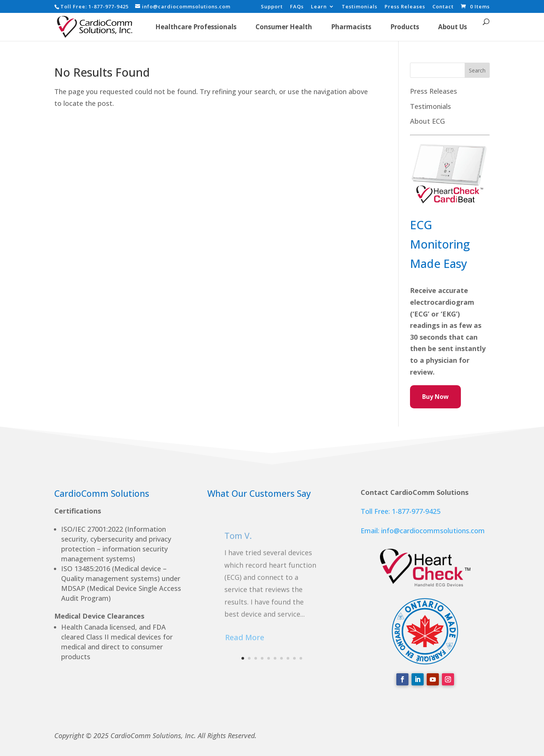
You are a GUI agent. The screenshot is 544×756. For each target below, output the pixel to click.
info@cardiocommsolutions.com (433, 531)
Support (272, 7)
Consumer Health (284, 27)
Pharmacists (351, 27)
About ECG (427, 121)
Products (405, 27)
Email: (371, 531)
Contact (443, 7)
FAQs (297, 7)
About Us (453, 27)
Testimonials (360, 7)
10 (301, 658)
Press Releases (405, 7)
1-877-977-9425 (109, 6)
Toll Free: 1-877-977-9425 (401, 511)
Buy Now (435, 397)
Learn (319, 7)
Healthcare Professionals (196, 27)
